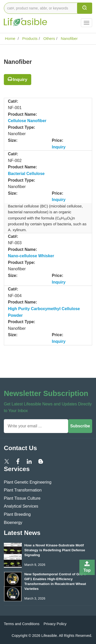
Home (10, 38)
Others (49, 38)
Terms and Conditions (22, 624)
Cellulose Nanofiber (27, 121)
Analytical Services (21, 506)
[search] (85, 8)
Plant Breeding (17, 514)
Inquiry (20, 80)
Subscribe (80, 426)
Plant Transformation (23, 490)
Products (29, 38)
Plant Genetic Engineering (28, 482)
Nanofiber (69, 38)
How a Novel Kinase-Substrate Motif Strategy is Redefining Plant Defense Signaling (55, 550)
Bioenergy (13, 523)
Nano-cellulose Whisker (31, 256)
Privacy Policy (55, 624)
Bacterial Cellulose (26, 174)
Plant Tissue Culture (22, 498)
